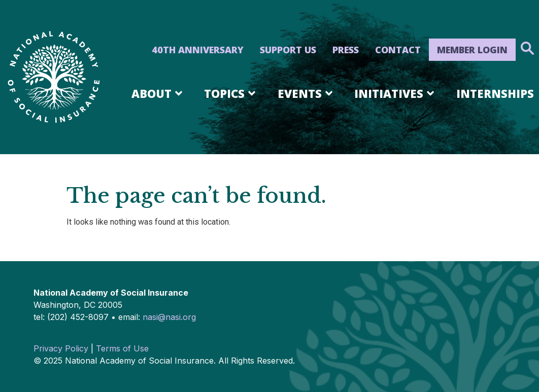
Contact (398, 50)
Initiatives (396, 93)
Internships (495, 93)
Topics (231, 93)
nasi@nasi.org (169, 317)
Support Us (288, 50)
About (159, 93)
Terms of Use (122, 348)
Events (307, 93)
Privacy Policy (61, 348)
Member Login (472, 50)
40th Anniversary (198, 50)
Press (346, 50)
